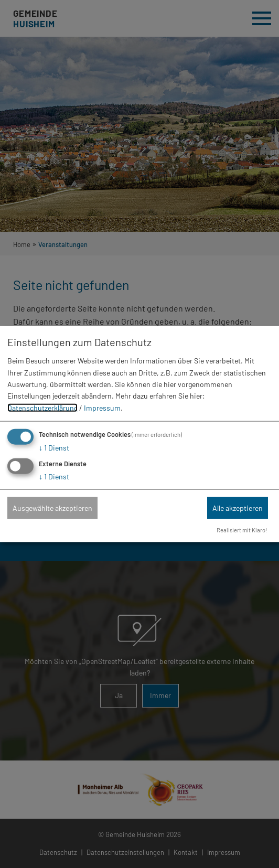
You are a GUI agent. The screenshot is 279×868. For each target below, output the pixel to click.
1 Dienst (54, 448)
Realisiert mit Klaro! (242, 530)
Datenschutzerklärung (42, 408)
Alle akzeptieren (238, 508)
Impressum (102, 408)
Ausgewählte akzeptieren (52, 508)
